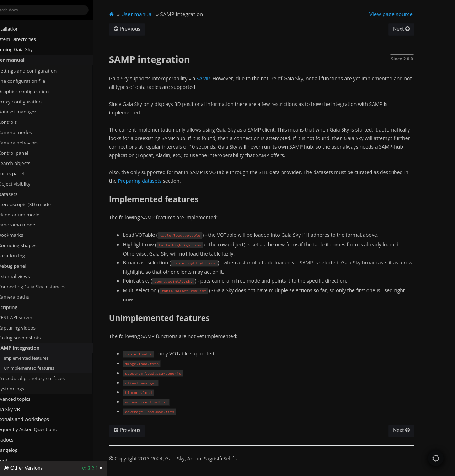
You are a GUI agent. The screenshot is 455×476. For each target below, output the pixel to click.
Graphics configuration (34, 91)
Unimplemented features (43, 368)
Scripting (19, 307)
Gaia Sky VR (18, 409)
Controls (18, 122)
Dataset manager (28, 112)
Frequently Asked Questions (36, 429)
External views (28, 276)
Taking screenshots (30, 338)
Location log (25, 256)
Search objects (28, 163)
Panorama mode (28, 225)
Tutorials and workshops (33, 419)
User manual (20, 60)
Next (414, 29)
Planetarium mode (30, 214)
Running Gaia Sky (24, 49)
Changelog (20, 450)
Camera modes (26, 132)
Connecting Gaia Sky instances (43, 286)
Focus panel (22, 173)
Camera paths (25, 296)
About (12, 460)
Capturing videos (28, 327)
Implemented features (40, 358)
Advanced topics (23, 399)
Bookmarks (24, 235)
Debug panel (26, 266)
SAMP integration (30, 348)
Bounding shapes (28, 245)
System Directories (26, 39)
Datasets (19, 194)
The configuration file (35, 81)
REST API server (26, 317)
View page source (404, 14)
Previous (142, 29)
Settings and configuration (38, 70)
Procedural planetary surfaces (42, 378)
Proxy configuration (31, 101)
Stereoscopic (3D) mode (35, 204)
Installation (17, 29)
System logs (22, 388)
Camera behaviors (29, 143)
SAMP (218, 78)
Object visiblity (28, 183)
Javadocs (18, 440)
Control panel (24, 153)
